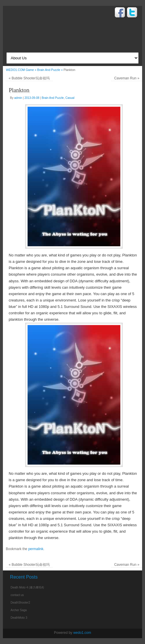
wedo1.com (82, 633)
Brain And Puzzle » (50, 70)
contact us (17, 595)
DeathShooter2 (20, 603)
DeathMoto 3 (19, 618)
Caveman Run (127, 78)
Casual (70, 98)
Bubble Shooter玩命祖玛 (29, 78)
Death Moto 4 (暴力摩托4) (27, 587)
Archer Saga (19, 610)
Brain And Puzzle (53, 98)
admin (18, 98)
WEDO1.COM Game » (21, 70)
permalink (36, 549)
